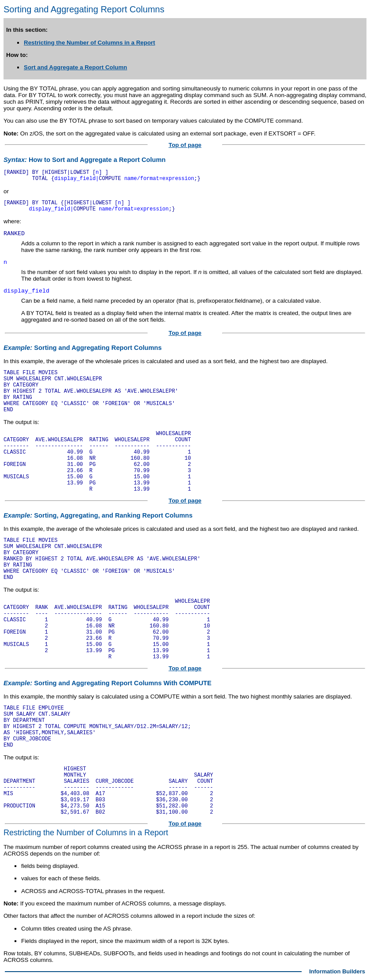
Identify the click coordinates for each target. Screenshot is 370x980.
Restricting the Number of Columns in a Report (90, 43)
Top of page (185, 145)
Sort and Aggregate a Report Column (75, 67)
